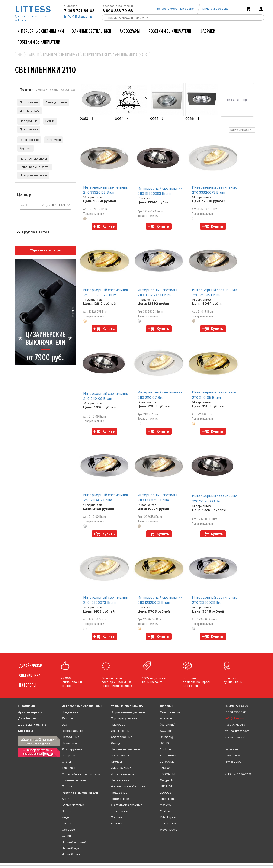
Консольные (120, 811)
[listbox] (136, 863)
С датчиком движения (127, 805)
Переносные (120, 780)
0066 (190, 119)
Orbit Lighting (169, 817)
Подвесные (70, 712)
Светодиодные (55, 102)
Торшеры (68, 768)
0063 (84, 119)
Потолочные (28, 102)
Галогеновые (28, 140)
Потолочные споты (32, 159)
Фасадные (118, 743)
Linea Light (167, 799)
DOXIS (164, 743)
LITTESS (33, 10)
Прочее (68, 786)
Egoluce (166, 749)
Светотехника (170, 712)
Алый (66, 799)
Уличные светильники (92, 31)
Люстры (67, 718)
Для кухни (52, 140)
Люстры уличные (123, 774)
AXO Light (167, 731)
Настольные (71, 737)
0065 (155, 119)
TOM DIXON (168, 824)
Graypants (167, 780)
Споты (66, 762)
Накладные (70, 743)
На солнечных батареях (128, 786)
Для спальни (28, 129)
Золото (67, 811)
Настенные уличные (125, 749)
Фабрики (207, 31)
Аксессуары (130, 31)
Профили (68, 756)
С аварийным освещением (81, 774)
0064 (120, 119)
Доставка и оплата (32, 725)
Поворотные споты (32, 175)
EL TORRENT (169, 756)
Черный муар (71, 848)
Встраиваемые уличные (128, 712)
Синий (66, 836)
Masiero (165, 805)
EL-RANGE (167, 762)
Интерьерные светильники (41, 31)
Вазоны (116, 824)
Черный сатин (72, 854)
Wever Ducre (169, 830)
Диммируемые (72, 749)
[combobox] (242, 130)
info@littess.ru (78, 17)
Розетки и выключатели (170, 31)
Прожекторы (120, 756)
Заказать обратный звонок (176, 9)
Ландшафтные (121, 731)
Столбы (116, 762)
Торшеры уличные (124, 718)
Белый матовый (73, 805)
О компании (27, 706)
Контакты (25, 731)
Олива (66, 824)
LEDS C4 (166, 786)
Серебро (68, 830)
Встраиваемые (72, 731)
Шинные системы (74, 780)
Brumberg (166, 737)
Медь (66, 817)
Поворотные (28, 121)
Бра (64, 725)
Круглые (24, 148)
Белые (49, 121)
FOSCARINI (168, 774)
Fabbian (165, 768)
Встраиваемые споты (33, 167)
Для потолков (28, 111)
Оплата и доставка (215, 9)
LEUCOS (166, 793)
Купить (109, 226)
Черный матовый (74, 842)
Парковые (118, 725)
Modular (165, 811)
